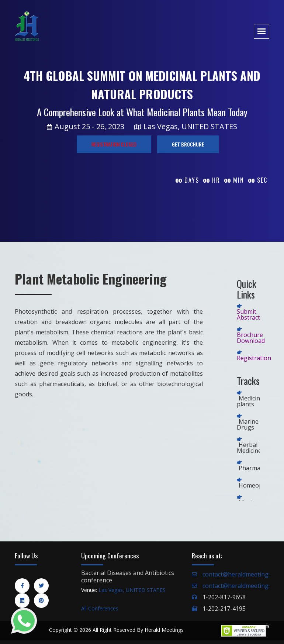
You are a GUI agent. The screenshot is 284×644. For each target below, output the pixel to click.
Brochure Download (251, 338)
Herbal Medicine (249, 448)
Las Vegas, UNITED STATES (132, 590)
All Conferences (100, 608)
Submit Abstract (248, 314)
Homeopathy (257, 485)
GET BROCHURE (188, 144)
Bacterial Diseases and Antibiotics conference (128, 576)
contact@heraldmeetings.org (243, 574)
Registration (254, 358)
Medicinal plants (251, 401)
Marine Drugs (248, 424)
